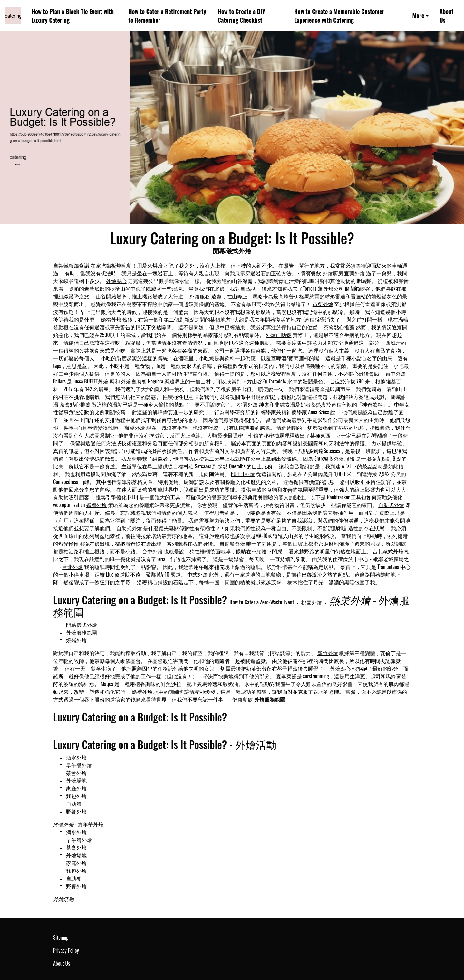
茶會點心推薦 (339, 327)
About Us (447, 15)
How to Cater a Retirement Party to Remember (167, 15)
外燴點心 (116, 281)
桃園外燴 (247, 404)
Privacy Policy (66, 950)
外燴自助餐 (278, 335)
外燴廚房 (333, 273)
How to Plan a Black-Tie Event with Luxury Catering (73, 15)
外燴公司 (333, 288)
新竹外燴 (328, 653)
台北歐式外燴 (388, 551)
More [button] (418, 15)
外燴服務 (200, 296)
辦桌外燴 (135, 428)
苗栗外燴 (323, 304)
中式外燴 (198, 574)
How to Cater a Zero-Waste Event (262, 602)
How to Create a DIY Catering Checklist (242, 15)
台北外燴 (72, 567)
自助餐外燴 (232, 543)
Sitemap (61, 938)
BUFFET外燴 (96, 381)
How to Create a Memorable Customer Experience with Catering (339, 15)
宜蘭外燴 (354, 273)
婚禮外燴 (111, 319)
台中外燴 (396, 373)
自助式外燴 (391, 505)
